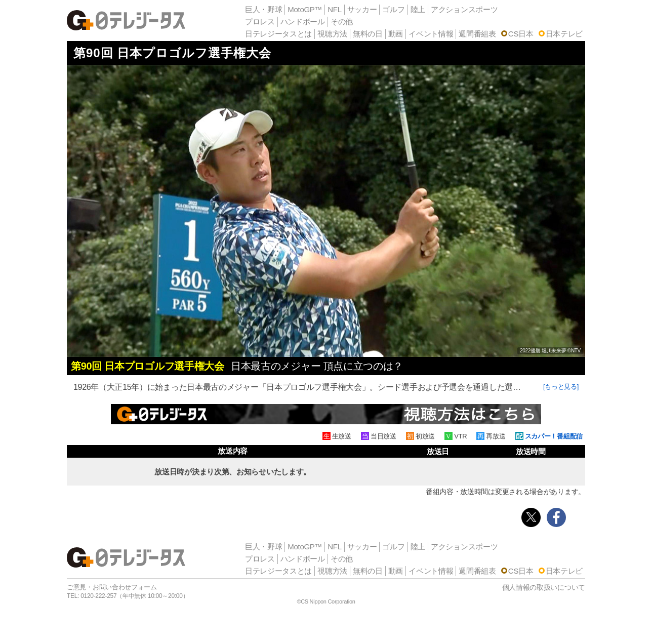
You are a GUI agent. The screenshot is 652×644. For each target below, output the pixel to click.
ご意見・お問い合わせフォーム (112, 587)
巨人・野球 (264, 9)
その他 (342, 22)
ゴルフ (393, 9)
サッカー (362, 9)
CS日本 (521, 34)
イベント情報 (431, 34)
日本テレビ (564, 34)
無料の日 (368, 34)
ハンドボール (303, 22)
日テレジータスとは (278, 34)
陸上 (418, 9)
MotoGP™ (305, 9)
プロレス (260, 22)
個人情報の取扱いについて (544, 587)
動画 (396, 34)
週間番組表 (477, 34)
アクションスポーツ (464, 9)
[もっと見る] (561, 387)
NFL (334, 9)
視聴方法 (332, 34)
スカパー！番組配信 (554, 436)
